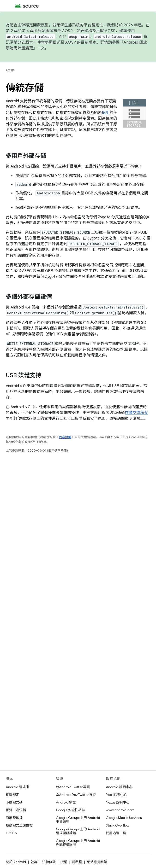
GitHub (11, 833)
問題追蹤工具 (116, 833)
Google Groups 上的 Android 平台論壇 (78, 820)
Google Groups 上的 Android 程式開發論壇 (78, 831)
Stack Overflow (118, 825)
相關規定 (12, 795)
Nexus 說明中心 (118, 802)
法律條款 (49, 862)
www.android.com (120, 810)
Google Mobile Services (124, 818)
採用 (106, 113)
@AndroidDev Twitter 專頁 (76, 795)
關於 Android (16, 862)
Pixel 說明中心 (116, 795)
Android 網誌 (66, 802)
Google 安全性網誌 (70, 810)
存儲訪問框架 (136, 413)
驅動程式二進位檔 (19, 825)
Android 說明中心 (119, 787)
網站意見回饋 (97, 862)
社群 (34, 862)
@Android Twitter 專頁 (73, 787)
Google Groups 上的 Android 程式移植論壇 (78, 843)
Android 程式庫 (17, 787)
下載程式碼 (14, 802)
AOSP (10, 70)
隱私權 (77, 862)
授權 (64, 862)
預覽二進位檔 (16, 810)
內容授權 (65, 437)
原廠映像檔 (14, 818)
